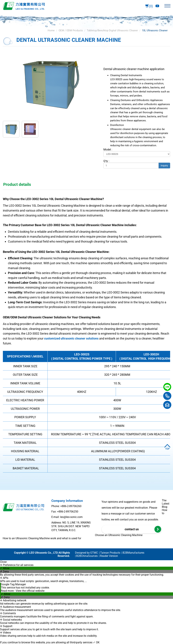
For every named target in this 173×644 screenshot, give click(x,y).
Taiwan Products (110, 553)
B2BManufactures (133, 553)
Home (51, 30)
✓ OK (96, 642)
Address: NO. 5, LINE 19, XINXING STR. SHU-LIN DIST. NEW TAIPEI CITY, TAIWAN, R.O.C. (71, 526)
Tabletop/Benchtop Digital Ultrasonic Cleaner (112, 30)
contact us (143, 529)
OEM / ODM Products (71, 30)
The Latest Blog (166, 504)
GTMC (94, 553)
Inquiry (164, 166)
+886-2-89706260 (71, 506)
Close (3, 562)
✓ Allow (5, 568)
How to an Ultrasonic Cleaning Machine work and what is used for (42, 538)
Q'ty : (106, 161)
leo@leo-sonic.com (71, 517)
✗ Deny (4, 571)
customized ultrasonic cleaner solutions (71, 338)
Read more (8, 591)
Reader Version (109, 556)
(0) (149, 6)
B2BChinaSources (87, 556)
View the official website (30, 591)
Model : (108, 150)
